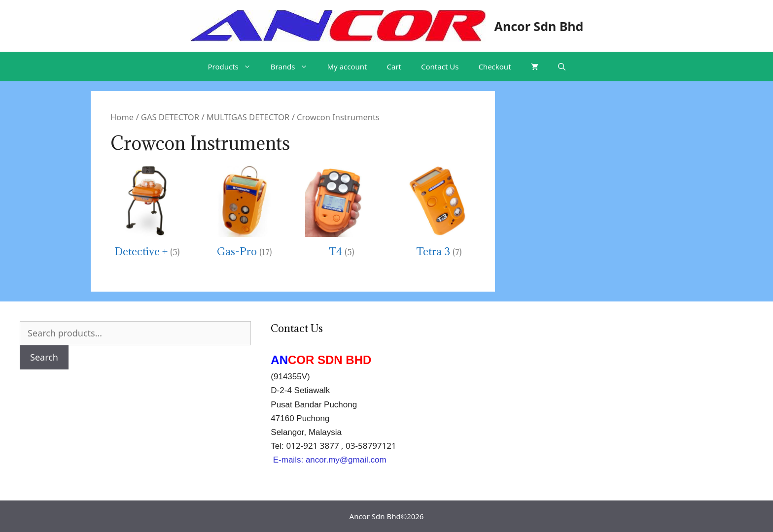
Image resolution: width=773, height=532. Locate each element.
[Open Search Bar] (562, 66)
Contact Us (440, 66)
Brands (294, 66)
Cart (394, 66)
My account (347, 66)
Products (234, 66)
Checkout (494, 66)
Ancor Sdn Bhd (539, 26)
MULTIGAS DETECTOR (248, 117)
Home (122, 117)
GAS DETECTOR (170, 117)
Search (44, 357)
